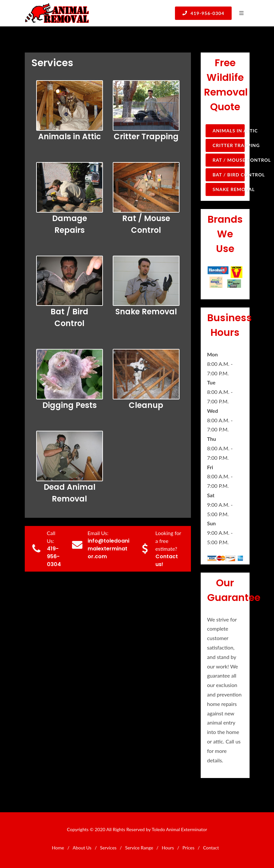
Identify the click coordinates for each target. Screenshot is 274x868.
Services (108, 848)
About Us (82, 848)
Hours (168, 848)
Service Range (139, 848)
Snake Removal (146, 312)
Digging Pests (70, 405)
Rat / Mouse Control (229, 160)
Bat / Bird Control (229, 175)
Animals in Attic (70, 136)
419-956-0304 (203, 13)
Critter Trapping (146, 136)
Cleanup (146, 405)
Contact (211, 848)
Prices (188, 848)
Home (58, 848)
